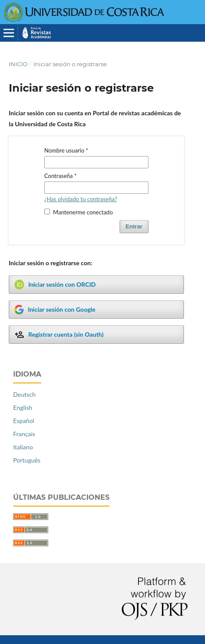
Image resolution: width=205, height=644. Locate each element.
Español (24, 421)
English (23, 407)
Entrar (134, 226)
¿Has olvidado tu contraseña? (81, 199)
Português (27, 460)
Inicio (18, 64)
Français (24, 434)
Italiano (23, 447)
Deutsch (24, 394)
